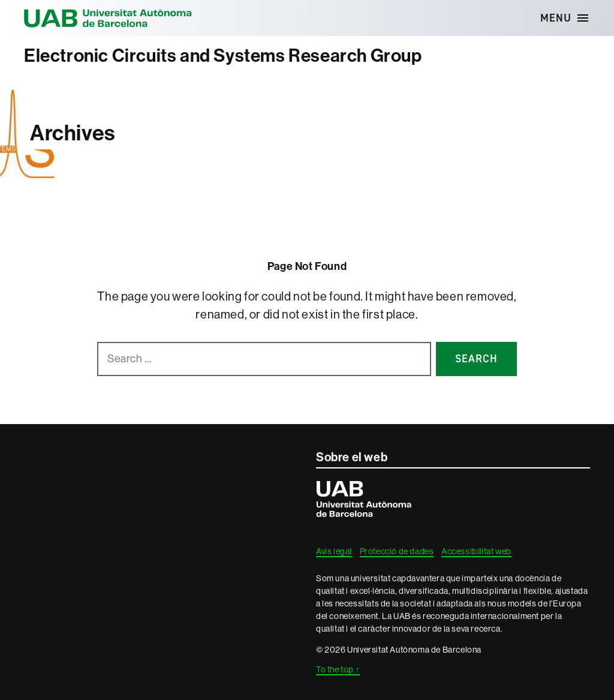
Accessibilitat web (476, 551)
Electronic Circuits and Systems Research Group (223, 56)
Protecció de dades (397, 551)
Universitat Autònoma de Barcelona (108, 18)
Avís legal (334, 551)
